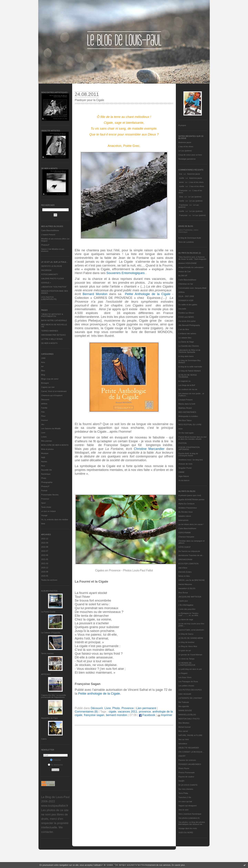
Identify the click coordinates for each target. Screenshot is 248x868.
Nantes (44, 462)
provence (145, 712)
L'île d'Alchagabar (186, 605)
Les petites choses (186, 686)
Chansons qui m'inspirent (52, 395)
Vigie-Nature (184, 476)
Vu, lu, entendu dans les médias (55, 519)
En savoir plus (178, 865)
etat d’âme (183, 568)
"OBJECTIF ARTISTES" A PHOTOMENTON (52, 315)
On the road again (186, 433)
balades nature (185, 516)
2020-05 (45, 576)
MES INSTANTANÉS (187, 412)
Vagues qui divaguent (187, 806)
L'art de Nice (184, 329)
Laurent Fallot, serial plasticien (191, 630)
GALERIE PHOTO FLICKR (53, 279)
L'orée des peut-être (187, 609)
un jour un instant (48, 511)
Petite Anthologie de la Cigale (147, 294)
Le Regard (183, 673)
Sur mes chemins (186, 789)
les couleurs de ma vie (188, 389)
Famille (44, 408)
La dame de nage (186, 619)
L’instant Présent (48, 235)
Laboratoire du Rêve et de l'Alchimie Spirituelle (189, 351)
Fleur (43, 416)
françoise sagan (94, 715)
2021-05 (45, 559)
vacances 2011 (128, 712)
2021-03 (45, 563)
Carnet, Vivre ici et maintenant (54, 391)
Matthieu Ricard (185, 408)
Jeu (43, 424)
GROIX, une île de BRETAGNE (192, 580)
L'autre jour (183, 601)
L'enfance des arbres (187, 334)
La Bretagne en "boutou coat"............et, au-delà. (188, 614)
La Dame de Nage (186, 342)
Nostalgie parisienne (187, 159)
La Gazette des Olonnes (189, 346)
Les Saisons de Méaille (51, 428)
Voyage (44, 515)
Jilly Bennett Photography (189, 325)
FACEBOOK (46, 270)
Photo (44, 478)
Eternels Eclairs (185, 572)
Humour (45, 420)
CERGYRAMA (185, 533)
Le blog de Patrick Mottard (189, 371)
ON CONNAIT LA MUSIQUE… (191, 752)
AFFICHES (46, 674)
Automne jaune (185, 142)
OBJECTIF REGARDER (189, 748)
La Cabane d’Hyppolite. (51, 633)
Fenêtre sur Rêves (186, 313)
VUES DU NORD (186, 832)
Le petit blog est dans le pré (190, 669)
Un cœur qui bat (185, 801)
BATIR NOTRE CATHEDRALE (54, 320)
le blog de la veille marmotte (190, 367)
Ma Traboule (184, 702)
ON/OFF (182, 756)
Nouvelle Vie (46, 470)
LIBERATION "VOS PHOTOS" (54, 287)
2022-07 (45, 551)
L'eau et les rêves (186, 147)
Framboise (184, 205)
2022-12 (45, 539)
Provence (45, 499)
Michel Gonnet (185, 727)
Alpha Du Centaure (187, 504)
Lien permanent (146, 708)
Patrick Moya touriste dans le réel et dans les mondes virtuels (192, 438)
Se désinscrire (55, 765)
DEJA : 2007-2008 (186, 296)
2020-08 (45, 572)
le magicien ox (184, 381)
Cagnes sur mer (48, 387)
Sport (43, 503)
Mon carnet (183, 731)
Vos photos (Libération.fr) (189, 818)
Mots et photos (47, 449)
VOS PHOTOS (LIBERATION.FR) (49, 298)
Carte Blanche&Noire (50, 230)
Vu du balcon (184, 480)
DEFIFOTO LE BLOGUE (52, 266)
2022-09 (45, 543)
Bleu (43, 371)
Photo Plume (184, 768)
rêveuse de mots (185, 464)
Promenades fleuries (50, 495)
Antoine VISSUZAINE (188, 263)
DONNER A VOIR (186, 300)
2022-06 (45, 555)
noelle (182, 178)
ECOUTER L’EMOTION (188, 564)
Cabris (44, 739)
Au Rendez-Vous (186, 512)
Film (43, 412)
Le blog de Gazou (186, 634)
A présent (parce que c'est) (190, 495)
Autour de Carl (185, 271)
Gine (181, 197)
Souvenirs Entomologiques (126, 273)
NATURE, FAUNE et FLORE (190, 735)
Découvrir (45, 400)
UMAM (181, 472)
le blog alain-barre (186, 356)
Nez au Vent (184, 739)
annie (181, 182)
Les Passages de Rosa (188, 682)
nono (180, 429)
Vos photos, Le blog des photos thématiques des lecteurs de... (192, 823)
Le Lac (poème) (185, 151)
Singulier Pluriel (185, 468)
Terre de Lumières (186, 242)
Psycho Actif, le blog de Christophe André (188, 455)
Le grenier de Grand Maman (190, 655)
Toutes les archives (49, 580)
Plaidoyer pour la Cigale (89, 100)
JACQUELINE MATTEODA (190, 597)
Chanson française (186, 537)
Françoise (183, 190)
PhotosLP (45, 245)
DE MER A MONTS (49, 343)
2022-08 (45, 547)
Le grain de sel (185, 650)
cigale (112, 712)
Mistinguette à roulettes (188, 416)
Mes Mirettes (184, 723)
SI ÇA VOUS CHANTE (188, 785)
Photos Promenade (187, 773)
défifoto (44, 404)
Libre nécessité (185, 694)
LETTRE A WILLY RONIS (52, 339)
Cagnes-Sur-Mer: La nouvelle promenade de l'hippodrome (54, 696)
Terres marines (47, 653)
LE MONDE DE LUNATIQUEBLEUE (187, 664)
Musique (45, 453)
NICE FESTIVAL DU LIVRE (190, 425)
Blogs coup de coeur (50, 379)
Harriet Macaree (185, 584)
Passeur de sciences (187, 760)
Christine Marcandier (149, 449)
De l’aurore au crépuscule (189, 551)
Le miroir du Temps (186, 659)
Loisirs (44, 437)
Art (42, 366)
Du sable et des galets (188, 305)
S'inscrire (55, 760)
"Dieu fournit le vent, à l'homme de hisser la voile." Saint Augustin (192, 258)
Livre (43, 433)
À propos (182, 125)
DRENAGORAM (185, 559)
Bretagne (45, 383)
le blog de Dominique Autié (190, 238)
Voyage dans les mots (188, 828)
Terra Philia (183, 793)
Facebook (147, 715)
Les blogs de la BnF (187, 385)
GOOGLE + (46, 283)
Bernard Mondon (95, 294)
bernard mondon (117, 715)
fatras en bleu (184, 576)
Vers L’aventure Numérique (190, 814)
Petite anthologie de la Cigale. (100, 693)
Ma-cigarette (184, 706)
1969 (43, 358)
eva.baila (182, 309)
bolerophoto (183, 520)
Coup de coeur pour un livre (190, 155)
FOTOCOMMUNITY (50, 274)
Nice (43, 466)
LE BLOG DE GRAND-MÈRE (191, 638)
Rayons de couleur (186, 777)
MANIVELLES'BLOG (187, 715)
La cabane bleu (185, 338)
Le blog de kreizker (186, 642)
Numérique (46, 474)
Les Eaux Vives (185, 677)
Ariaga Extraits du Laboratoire (191, 267)
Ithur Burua (183, 593)
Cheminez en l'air (186, 284)
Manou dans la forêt (187, 404)
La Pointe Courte (48, 612)
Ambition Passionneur (188, 508)
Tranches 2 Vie (185, 797)
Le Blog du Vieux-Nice (188, 646)
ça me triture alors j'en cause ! (191, 524)
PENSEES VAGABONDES (190, 764)
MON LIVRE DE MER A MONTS (55, 445)
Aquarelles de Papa (49, 718)
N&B (43, 457)
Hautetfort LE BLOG (187, 588)
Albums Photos (49, 591)
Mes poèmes (47, 441)
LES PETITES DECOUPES (190, 690)
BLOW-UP (183, 276)
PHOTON (182, 443)
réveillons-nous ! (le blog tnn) (191, 460)
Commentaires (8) (86, 712)
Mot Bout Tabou (185, 420)
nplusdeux (183, 744)
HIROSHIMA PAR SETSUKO (53, 335)
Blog (43, 375)
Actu (43, 362)
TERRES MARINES (50, 331)
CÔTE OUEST (185, 547)
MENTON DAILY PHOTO (189, 719)
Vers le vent (183, 810)
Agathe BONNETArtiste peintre (191, 499)
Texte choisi (46, 507)
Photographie (47, 482)
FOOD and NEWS (186, 317)
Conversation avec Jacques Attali (192, 288)
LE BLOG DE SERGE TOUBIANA (188, 376)
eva (181, 174)
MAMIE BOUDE (185, 710)
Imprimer (165, 715)
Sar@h (181, 781)
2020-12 (45, 568)
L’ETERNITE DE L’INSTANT (190, 698)
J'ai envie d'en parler (187, 321)
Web (43, 524)
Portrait (44, 491)
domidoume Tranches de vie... (191, 555)
